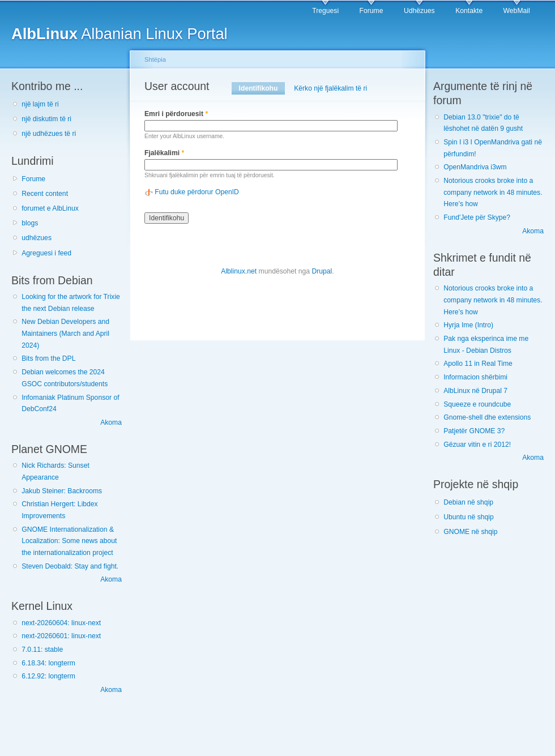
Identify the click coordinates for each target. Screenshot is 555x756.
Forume (372, 11)
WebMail (517, 11)
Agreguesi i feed (46, 253)
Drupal (322, 271)
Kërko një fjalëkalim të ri (330, 88)
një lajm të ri (40, 104)
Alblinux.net (239, 271)
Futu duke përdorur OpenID (197, 192)
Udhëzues (419, 11)
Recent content (45, 194)
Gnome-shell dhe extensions (487, 417)
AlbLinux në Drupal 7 (475, 391)
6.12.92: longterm (48, 676)
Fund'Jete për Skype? (477, 217)
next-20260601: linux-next (61, 636)
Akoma (111, 422)
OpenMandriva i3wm (475, 167)
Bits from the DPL (48, 358)
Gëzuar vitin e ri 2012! (477, 445)
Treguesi (325, 11)
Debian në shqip (468, 502)
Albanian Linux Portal (119, 34)
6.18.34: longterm (48, 663)
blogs (30, 223)
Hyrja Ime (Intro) (468, 325)
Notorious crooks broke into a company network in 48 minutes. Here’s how (493, 192)
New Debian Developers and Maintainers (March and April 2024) (65, 333)
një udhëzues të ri (49, 134)
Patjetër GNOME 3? (474, 431)
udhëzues (37, 238)
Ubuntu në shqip (469, 517)
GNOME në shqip (470, 532)
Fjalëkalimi (164, 153)
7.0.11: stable (42, 650)
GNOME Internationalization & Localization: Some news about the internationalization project (69, 541)
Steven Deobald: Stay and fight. (70, 566)
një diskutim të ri (46, 119)
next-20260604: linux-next (61, 623)
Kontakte (469, 11)
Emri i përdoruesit (176, 114)
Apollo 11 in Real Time (478, 364)
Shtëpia (155, 59)
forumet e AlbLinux (50, 208)
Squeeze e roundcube (477, 404)
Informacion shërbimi (475, 377)
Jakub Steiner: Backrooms (62, 491)
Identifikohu (262, 88)
